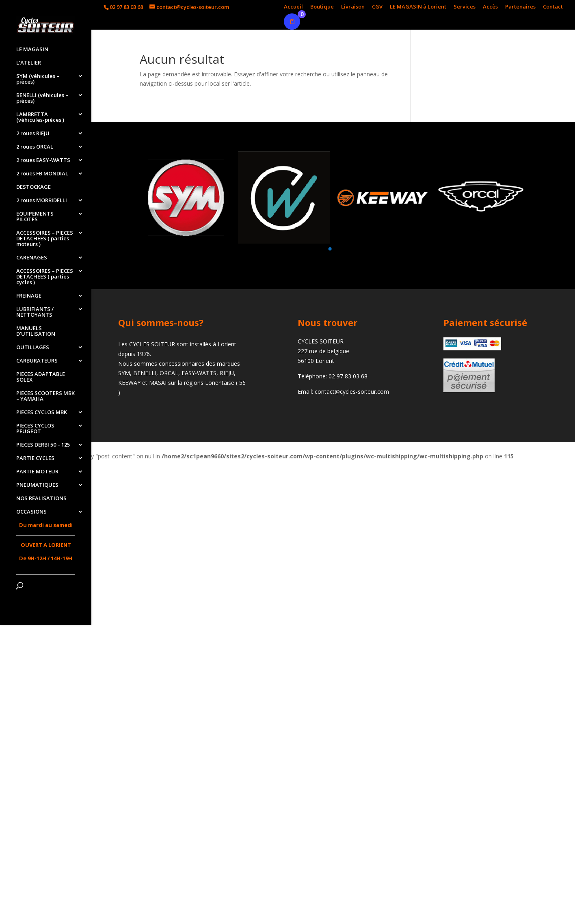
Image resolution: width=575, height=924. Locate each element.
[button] (330, 249)
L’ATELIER (29, 63)
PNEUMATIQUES (37, 485)
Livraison (353, 7)
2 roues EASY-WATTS (43, 160)
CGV (377, 7)
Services (465, 7)
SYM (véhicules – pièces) (38, 79)
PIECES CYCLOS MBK (42, 412)
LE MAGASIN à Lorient (418, 7)
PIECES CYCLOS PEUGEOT (35, 429)
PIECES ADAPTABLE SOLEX (41, 377)
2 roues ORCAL (35, 147)
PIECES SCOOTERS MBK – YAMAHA (45, 396)
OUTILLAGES (33, 348)
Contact (553, 7)
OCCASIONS (31, 512)
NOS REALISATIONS (41, 499)
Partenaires (520, 7)
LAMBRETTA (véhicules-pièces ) (40, 117)
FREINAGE (29, 296)
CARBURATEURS (37, 361)
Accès (490, 7)
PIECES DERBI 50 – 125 (43, 445)
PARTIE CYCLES (35, 458)
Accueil (293, 7)
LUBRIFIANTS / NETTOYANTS (35, 312)
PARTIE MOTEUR (37, 472)
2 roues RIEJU (33, 134)
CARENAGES (32, 258)
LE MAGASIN (32, 50)
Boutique (322, 7)
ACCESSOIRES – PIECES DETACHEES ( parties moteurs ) (45, 239)
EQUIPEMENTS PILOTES (35, 217)
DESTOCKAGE (34, 187)
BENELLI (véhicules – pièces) (42, 98)
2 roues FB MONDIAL (42, 174)
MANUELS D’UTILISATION (36, 331)
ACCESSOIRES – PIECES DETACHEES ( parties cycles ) (45, 277)
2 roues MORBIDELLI (42, 201)
